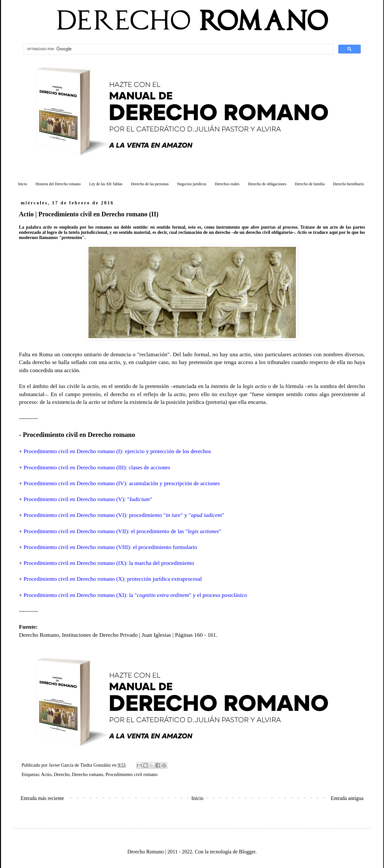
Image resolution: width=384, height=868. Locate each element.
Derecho (62, 774)
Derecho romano (87, 774)
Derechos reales (227, 184)
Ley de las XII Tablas (106, 184)
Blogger (247, 852)
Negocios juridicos (192, 184)
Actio (46, 774)
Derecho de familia (310, 184)
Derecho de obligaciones (267, 184)
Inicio (23, 184)
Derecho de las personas (150, 184)
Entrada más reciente (42, 798)
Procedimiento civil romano (132, 774)
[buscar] (178, 49)
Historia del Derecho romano (58, 184)
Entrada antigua (347, 798)
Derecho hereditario (349, 184)
